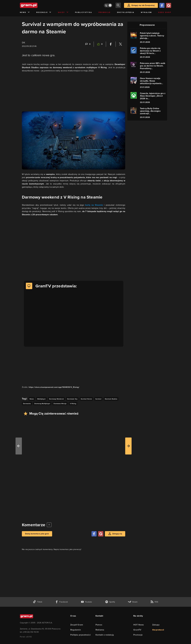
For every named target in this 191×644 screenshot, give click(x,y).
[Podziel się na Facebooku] (111, 44)
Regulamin (76, 630)
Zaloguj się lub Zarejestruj (143, 5)
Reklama (100, 630)
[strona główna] (35, 5)
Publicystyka (84, 12)
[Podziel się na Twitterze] (120, 44)
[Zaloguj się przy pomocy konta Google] (169, 5)
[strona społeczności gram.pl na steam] (133, 602)
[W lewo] (19, 446)
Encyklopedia (126, 12)
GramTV (137, 630)
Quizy (63, 12)
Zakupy (156, 625)
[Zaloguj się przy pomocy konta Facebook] (162, 5)
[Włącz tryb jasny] (108, 5)
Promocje (105, 12)
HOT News (139, 625)
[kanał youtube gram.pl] (86, 602)
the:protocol (158, 630)
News (25, 12)
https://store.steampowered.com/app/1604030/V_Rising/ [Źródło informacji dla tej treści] (54, 387)
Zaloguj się (117, 534)
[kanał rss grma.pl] (154, 602)
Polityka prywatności (80, 635)
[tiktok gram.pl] (38, 602)
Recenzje (44, 12)
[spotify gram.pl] (110, 602)
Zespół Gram (77, 625)
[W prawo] (128, 446)
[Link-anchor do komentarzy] (88, 44)
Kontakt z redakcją (105, 635)
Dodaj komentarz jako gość (37, 534)
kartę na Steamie (95, 205)
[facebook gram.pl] (61, 602)
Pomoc (99, 625)
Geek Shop (165, 12)
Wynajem (146, 12)
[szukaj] (118, 5)
